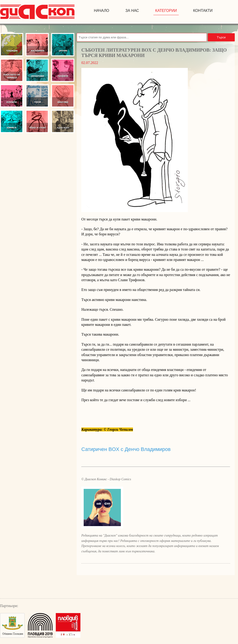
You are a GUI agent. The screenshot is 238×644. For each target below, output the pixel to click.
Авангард (63, 96)
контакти (203, 11)
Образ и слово (37, 121)
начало (102, 11)
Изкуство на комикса (12, 70)
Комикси (12, 121)
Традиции (12, 45)
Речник (63, 45)
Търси (221, 37)
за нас (132, 11)
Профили (63, 70)
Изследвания (37, 45)
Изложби (12, 96)
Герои (37, 96)
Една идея (63, 121)
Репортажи (37, 70)
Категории (166, 11)
